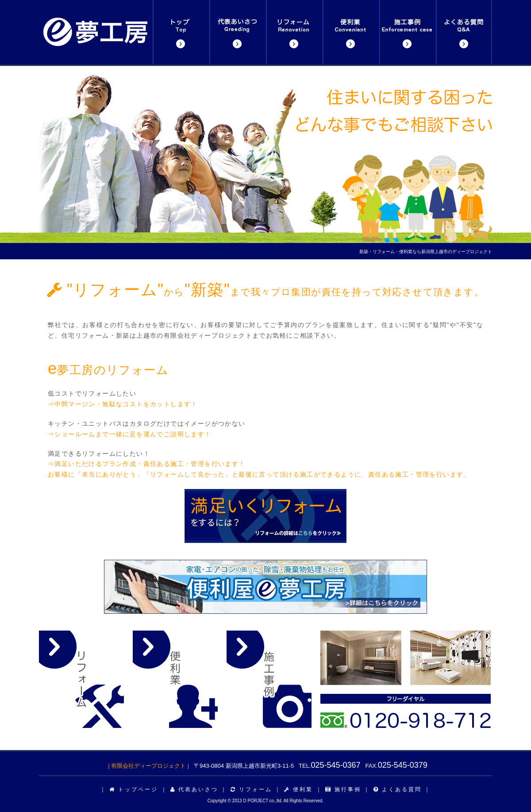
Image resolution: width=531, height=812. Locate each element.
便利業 (298, 789)
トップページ (134, 789)
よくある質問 (398, 789)
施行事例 (343, 789)
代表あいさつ (194, 789)
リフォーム (251, 789)
